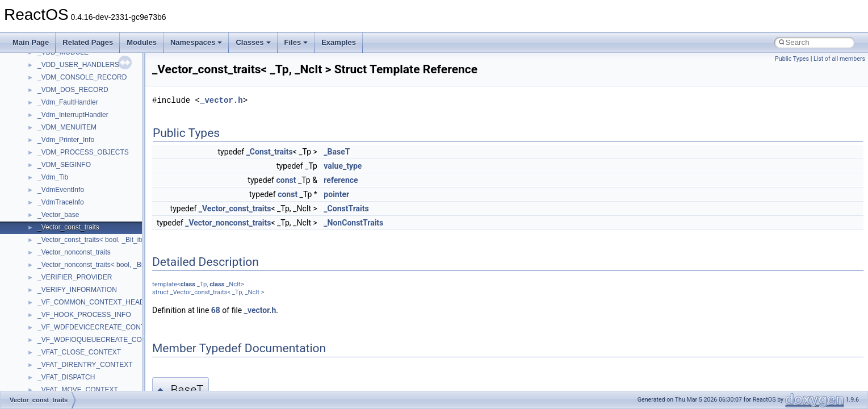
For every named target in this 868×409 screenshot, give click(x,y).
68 (216, 310)
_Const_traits (270, 152)
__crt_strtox (55, 295)
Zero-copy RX (40, 132)
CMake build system (50, 82)
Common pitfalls (44, 95)
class (188, 284)
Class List (43, 257)
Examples (339, 42)
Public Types (792, 59)
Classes (253, 42)
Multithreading (41, 157)
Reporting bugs (42, 120)
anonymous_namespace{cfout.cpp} (91, 345)
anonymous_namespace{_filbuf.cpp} (92, 320)
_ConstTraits (346, 208)
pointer (336, 194)
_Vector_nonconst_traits (228, 223)
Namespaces (196, 42)
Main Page (31, 42)
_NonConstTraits (353, 223)
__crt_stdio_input (63, 270)
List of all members (839, 59)
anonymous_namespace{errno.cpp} (91, 370)
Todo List (33, 195)
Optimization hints (46, 170)
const (286, 180)
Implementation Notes (53, 182)
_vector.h (221, 100)
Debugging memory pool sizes (65, 107)
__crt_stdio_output (66, 282)
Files (296, 42)
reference (341, 180)
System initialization (49, 145)
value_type (343, 166)
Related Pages (88, 42)
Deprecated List (43, 207)
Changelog (36, 57)
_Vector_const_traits (235, 208)
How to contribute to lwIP (57, 70)
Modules (142, 42)
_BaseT (337, 152)
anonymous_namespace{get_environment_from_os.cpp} (123, 382)
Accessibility (56, 307)
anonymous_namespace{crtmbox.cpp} (95, 357)
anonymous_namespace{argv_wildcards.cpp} (106, 332)
